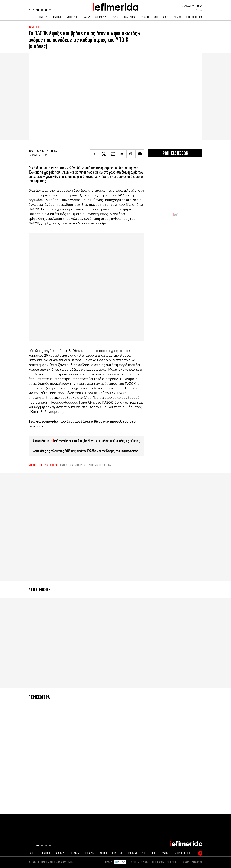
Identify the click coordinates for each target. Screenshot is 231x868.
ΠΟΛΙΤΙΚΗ (57, 17)
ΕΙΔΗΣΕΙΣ (43, 17)
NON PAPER (72, 17)
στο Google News (84, 441)
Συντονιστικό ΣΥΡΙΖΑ (100, 465)
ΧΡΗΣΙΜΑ (146, 862)
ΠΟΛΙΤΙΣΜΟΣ (130, 17)
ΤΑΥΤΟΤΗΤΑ (134, 862)
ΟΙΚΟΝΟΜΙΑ (101, 17)
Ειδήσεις (70, 451)
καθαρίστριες (78, 465)
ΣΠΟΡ (165, 17)
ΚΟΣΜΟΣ (115, 17)
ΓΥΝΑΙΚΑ (177, 17)
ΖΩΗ (156, 17)
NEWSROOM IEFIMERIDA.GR (44, 151)
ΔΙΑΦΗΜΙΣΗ (197, 862)
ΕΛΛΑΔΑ (86, 17)
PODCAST (145, 17)
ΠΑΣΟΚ (64, 465)
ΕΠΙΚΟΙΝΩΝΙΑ (158, 862)
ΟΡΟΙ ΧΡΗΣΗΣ (173, 862)
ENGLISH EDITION (194, 17)
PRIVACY (185, 862)
